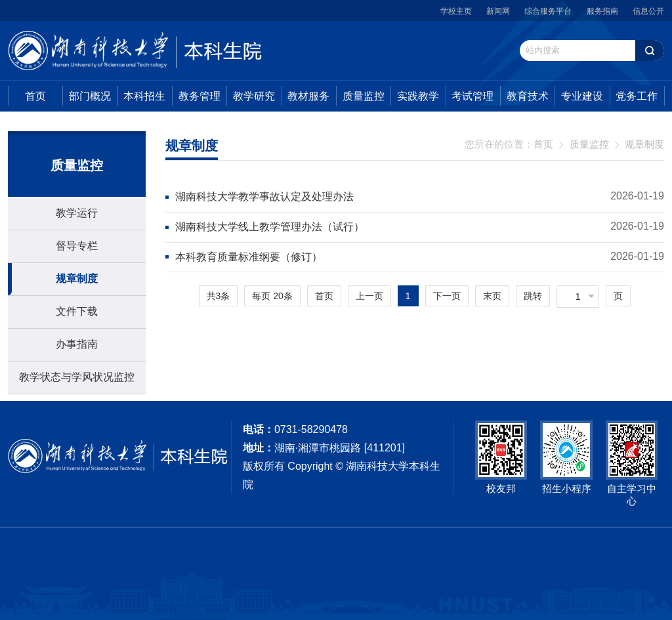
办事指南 (77, 344)
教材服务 (308, 96)
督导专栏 (77, 246)
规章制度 (77, 279)
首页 (35, 96)
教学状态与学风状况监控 (77, 377)
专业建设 (582, 96)
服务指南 (602, 11)
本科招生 (144, 96)
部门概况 (90, 96)
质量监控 (364, 96)
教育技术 (528, 96)
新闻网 (498, 11)
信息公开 (648, 11)
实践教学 (418, 96)
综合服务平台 (548, 11)
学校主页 (456, 11)
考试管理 (472, 96)
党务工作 (637, 96)
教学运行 (77, 213)
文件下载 (77, 311)
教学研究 (254, 96)
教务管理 (199, 96)
